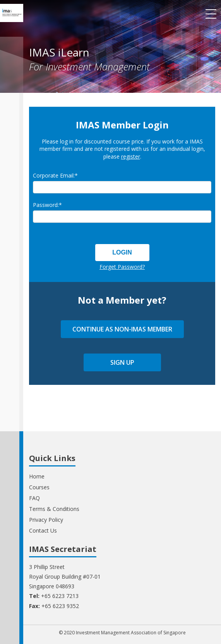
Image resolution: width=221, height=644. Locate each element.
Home (37, 476)
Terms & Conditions (54, 509)
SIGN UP (122, 362)
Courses (39, 487)
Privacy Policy (46, 520)
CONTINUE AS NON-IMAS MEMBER (122, 329)
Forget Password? (122, 267)
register (131, 156)
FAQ (34, 498)
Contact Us (43, 530)
